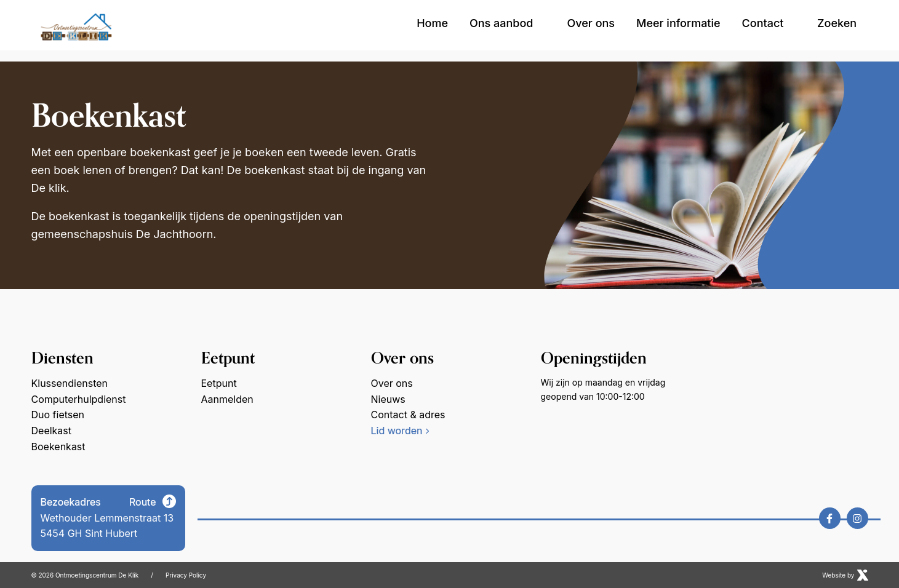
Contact (763, 23)
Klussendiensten (70, 383)
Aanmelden (227, 399)
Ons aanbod (508, 23)
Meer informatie (678, 23)
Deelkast (52, 431)
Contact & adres (408, 415)
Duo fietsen (58, 415)
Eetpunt (219, 383)
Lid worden (400, 431)
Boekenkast (58, 446)
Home (432, 23)
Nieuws (388, 399)
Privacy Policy (186, 575)
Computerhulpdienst (79, 399)
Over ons (591, 23)
